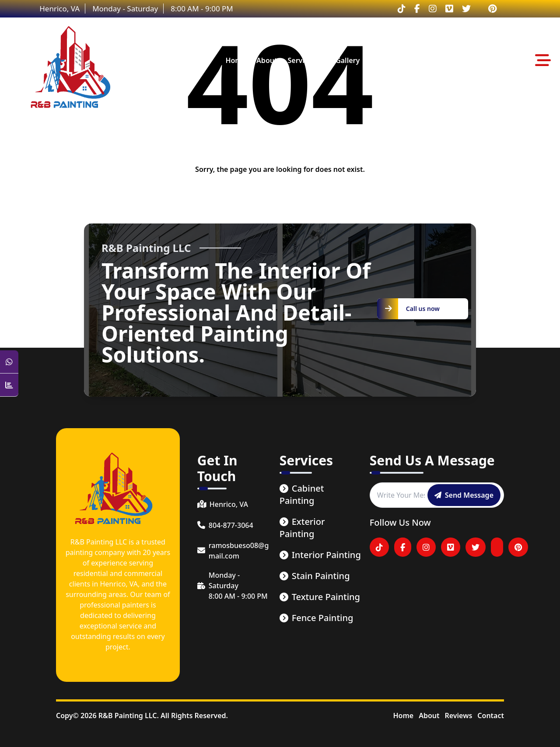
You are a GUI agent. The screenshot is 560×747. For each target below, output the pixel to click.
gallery (348, 60)
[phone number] (234, 525)
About (429, 716)
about (267, 60)
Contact (491, 716)
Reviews (458, 716)
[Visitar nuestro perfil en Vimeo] (449, 9)
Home (403, 716)
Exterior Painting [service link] (302, 528)
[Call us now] (423, 309)
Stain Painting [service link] (315, 576)
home (236, 60)
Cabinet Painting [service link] (302, 494)
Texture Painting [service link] (320, 597)
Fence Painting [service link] (317, 618)
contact (422, 60)
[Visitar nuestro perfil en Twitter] (466, 9)
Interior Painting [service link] (320, 555)
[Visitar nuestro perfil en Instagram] (433, 9)
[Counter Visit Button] (9, 385)
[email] (234, 551)
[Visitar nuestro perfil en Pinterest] (492, 9)
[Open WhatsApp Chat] (9, 362)
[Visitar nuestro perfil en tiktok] (402, 9)
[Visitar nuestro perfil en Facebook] (417, 9)
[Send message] (464, 495)
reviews (384, 60)
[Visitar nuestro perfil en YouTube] (497, 547)
